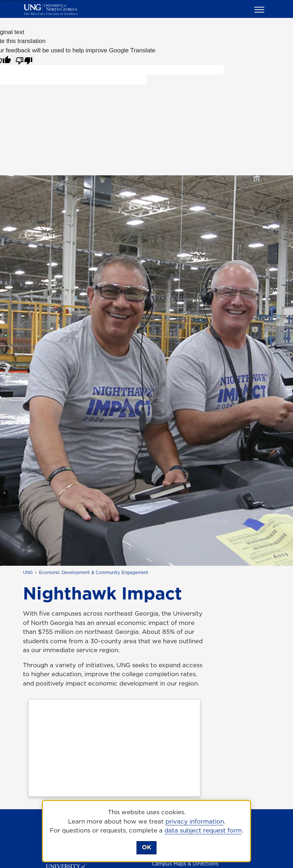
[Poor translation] (24, 60)
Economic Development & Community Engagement (94, 572)
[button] (260, 9)
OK (146, 847)
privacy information (195, 821)
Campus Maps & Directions (185, 864)
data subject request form (203, 830)
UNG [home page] (28, 572)
